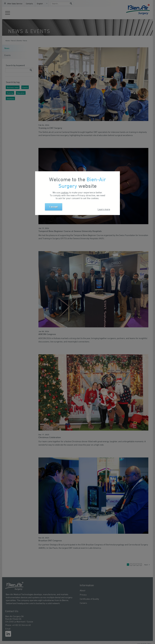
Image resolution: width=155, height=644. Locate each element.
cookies (65, 193)
